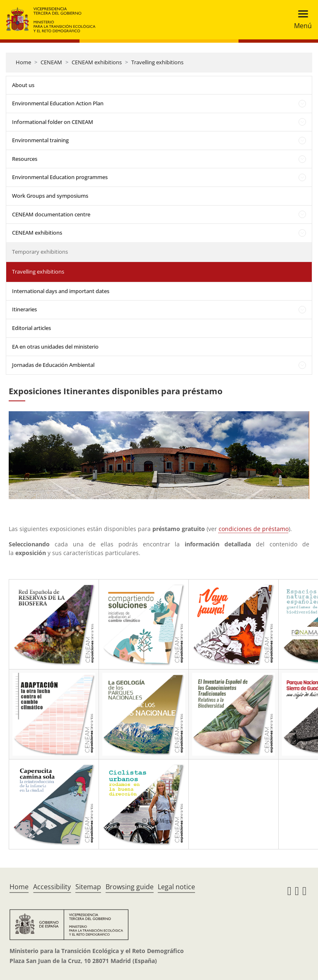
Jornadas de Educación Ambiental (53, 365)
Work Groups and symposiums (50, 196)
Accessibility (52, 887)
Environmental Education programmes (60, 177)
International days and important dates (61, 291)
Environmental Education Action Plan (58, 103)
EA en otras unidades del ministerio (55, 347)
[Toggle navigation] (300, 20)
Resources (25, 159)
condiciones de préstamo (254, 529)
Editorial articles (31, 328)
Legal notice (176, 887)
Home (23, 62)
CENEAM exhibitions (97, 62)
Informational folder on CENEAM (53, 122)
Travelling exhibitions (157, 62)
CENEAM (51, 62)
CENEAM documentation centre (51, 214)
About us (23, 85)
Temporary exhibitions (40, 252)
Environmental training (40, 140)
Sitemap (88, 887)
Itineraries (24, 309)
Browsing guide (130, 887)
